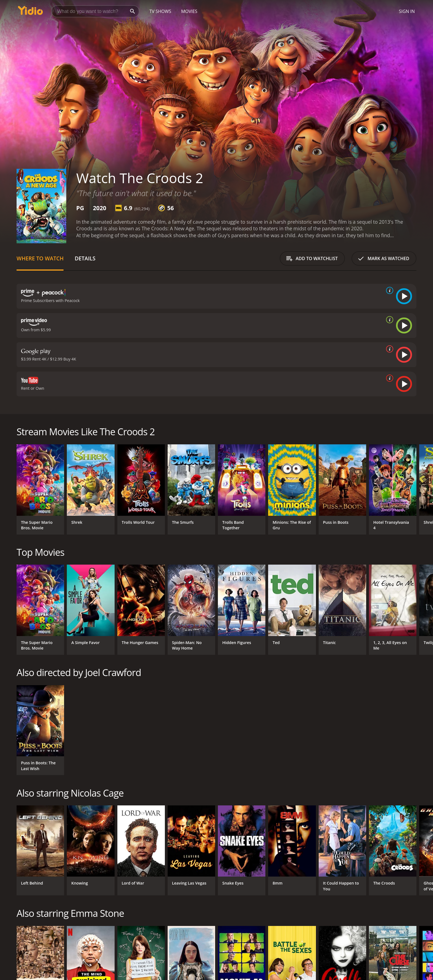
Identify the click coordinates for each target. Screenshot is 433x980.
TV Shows (160, 11)
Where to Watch (40, 258)
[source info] (389, 290)
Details (85, 258)
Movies (189, 11)
